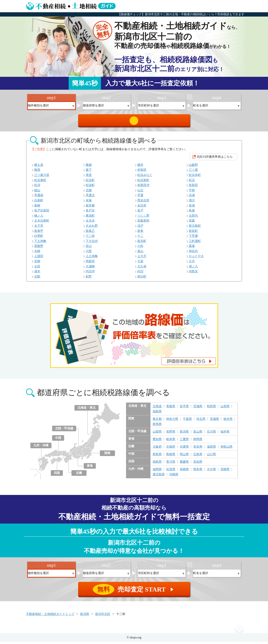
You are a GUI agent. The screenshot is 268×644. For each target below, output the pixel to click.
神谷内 (193, 253)
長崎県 (184, 471)
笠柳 (37, 263)
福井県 (225, 434)
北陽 (89, 192)
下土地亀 (40, 243)
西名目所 (143, 203)
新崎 (37, 208)
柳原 (37, 172)
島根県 (171, 456)
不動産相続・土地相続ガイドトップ (50, 616)
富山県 (198, 434)
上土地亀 (92, 258)
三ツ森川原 (42, 177)
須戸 (140, 228)
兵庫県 (184, 449)
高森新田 (143, 223)
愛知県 (157, 441)
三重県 (184, 441)
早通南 (39, 197)
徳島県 (157, 464)
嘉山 (140, 253)
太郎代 (193, 218)
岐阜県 (171, 441)
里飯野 (39, 248)
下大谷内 (92, 243)
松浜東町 (40, 182)
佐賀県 (171, 471)
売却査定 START (134, 122)
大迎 (140, 263)
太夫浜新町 (42, 223)
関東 (107, 455)
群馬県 (157, 426)
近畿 (79, 475)
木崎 (37, 253)
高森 (192, 223)
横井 (140, 167)
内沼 (140, 273)
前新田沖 (143, 187)
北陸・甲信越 (64, 431)
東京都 (157, 421)
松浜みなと (145, 177)
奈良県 (198, 449)
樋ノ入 (39, 218)
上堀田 (39, 258)
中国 (58, 440)
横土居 (39, 167)
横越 (89, 167)
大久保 (142, 269)
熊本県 (198, 471)
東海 (90, 468)
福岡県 (157, 471)
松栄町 (90, 187)
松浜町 (90, 182)
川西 (89, 253)
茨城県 (214, 421)
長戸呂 (90, 213)
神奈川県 (172, 421)
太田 (37, 269)
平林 (192, 192)
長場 (192, 208)
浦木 (37, 273)
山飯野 (193, 167)
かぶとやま (196, 258)
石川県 (211, 434)
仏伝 (140, 192)
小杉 (140, 248)
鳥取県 (157, 456)
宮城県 (198, 408)
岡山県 (184, 456)
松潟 (37, 187)
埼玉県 (201, 421)
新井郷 (90, 208)
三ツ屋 (193, 172)
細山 (37, 192)
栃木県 (228, 421)
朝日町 (142, 279)
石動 (37, 279)
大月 (192, 263)
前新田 (193, 187)
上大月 (142, 258)
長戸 (140, 213)
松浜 (192, 182)
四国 (57, 475)
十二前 (90, 238)
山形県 (225, 408)
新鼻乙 (90, 233)
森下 (89, 172)
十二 (140, 238)
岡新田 (90, 263)
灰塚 (89, 203)
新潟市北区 (103, 616)
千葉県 (187, 421)
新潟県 (184, 434)
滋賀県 (211, 449)
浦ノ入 (193, 269)
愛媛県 (184, 464)
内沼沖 (90, 273)
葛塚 (192, 248)
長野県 (171, 434)
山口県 (211, 456)
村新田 (142, 172)
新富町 (193, 233)
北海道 (157, 408)
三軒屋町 (195, 243)
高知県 (198, 464)
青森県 (171, 408)
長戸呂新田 (42, 213)
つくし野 (143, 218)
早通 (140, 197)
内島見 (193, 273)
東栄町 (90, 218)
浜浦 (192, 197)
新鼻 (140, 233)
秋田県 (211, 408)
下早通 (193, 238)
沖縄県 (174, 477)
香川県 (171, 464)
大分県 (211, 471)
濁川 (192, 203)
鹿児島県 (159, 477)
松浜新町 (143, 182)
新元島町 (195, 228)
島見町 (142, 243)
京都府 (171, 449)
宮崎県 (225, 471)
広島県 (198, 456)
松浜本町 (195, 177)
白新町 (39, 203)
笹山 (89, 248)
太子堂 (39, 228)
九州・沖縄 (41, 448)
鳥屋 (192, 213)
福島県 (157, 414)
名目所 (142, 208)
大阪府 (157, 449)
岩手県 (184, 408)
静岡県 (198, 441)
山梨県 (157, 434)
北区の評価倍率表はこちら (215, 159)
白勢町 (39, 238)
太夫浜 (90, 223)
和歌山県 (226, 449)
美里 (89, 177)
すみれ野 (92, 228)
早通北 (90, 197)
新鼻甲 (39, 233)
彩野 (89, 279)
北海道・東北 (87, 410)
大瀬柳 (90, 269)
